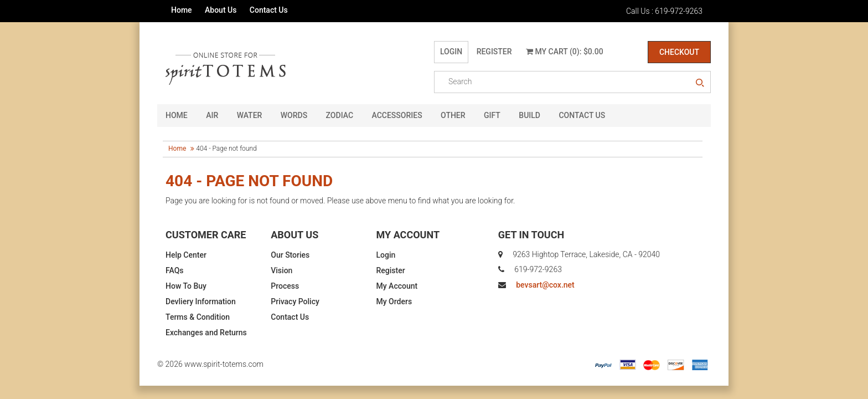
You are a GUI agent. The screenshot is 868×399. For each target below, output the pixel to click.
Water (250, 115)
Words (294, 115)
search (700, 83)
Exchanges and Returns (206, 332)
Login (451, 52)
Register (494, 52)
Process (285, 286)
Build (529, 115)
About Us (221, 10)
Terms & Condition (198, 317)
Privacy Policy (295, 301)
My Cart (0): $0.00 (565, 52)
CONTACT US (582, 115)
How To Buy (186, 286)
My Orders (394, 301)
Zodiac (340, 115)
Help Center (186, 255)
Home (182, 10)
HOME (177, 115)
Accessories (397, 115)
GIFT (492, 115)
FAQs (175, 270)
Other (453, 115)
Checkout (679, 52)
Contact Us (269, 10)
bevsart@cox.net (545, 285)
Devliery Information (201, 301)
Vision (281, 270)
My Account (397, 286)
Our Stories (290, 255)
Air (212, 115)
